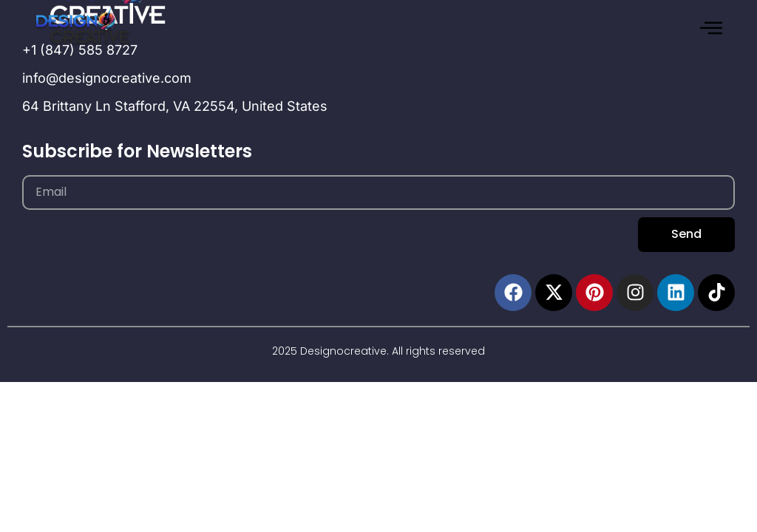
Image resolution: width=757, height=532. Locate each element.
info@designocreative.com (107, 78)
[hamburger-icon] (711, 29)
